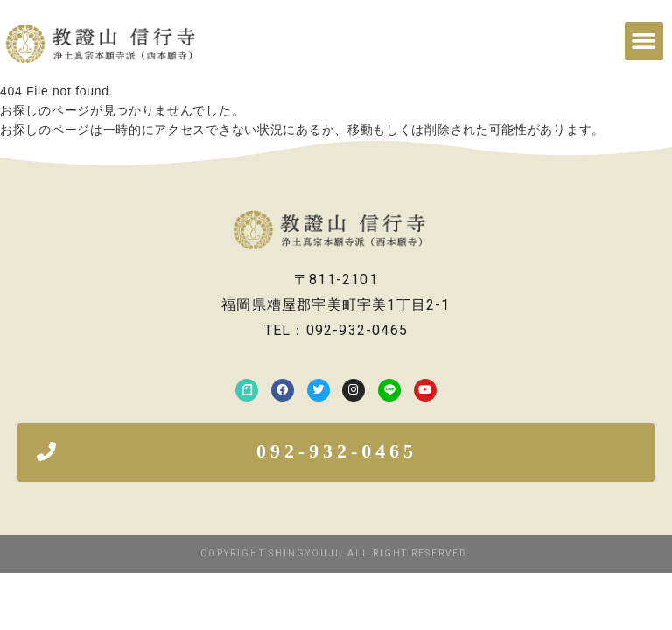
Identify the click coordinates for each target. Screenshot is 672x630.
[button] (644, 41)
